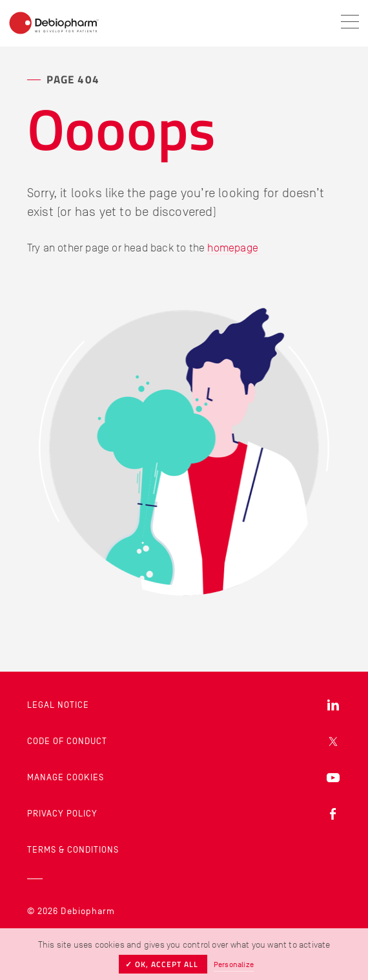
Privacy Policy (62, 814)
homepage (233, 248)
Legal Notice (58, 705)
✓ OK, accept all (163, 964)
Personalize (234, 964)
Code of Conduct (67, 741)
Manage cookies (66, 777)
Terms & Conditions (73, 850)
